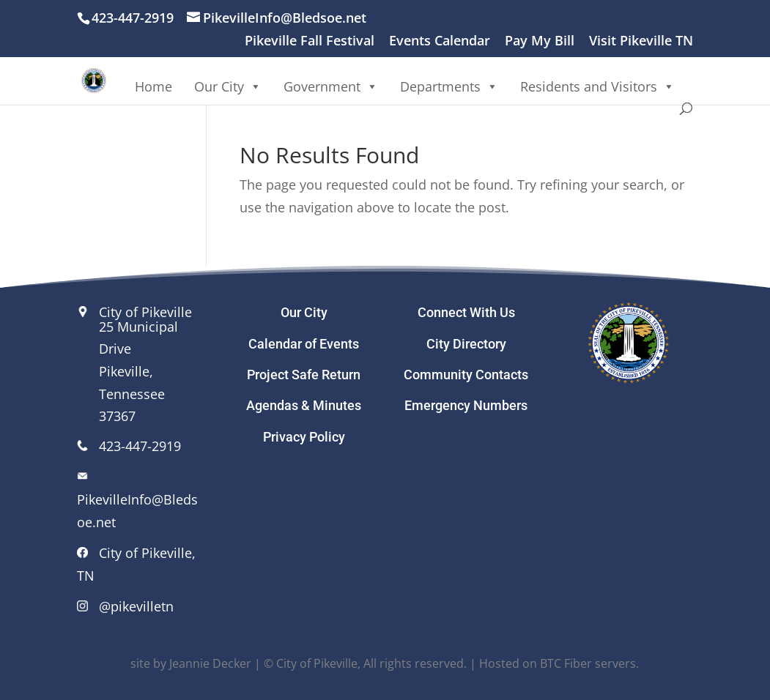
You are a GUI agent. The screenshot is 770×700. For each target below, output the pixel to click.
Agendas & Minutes (304, 405)
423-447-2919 (140, 446)
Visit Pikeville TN (641, 41)
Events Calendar (440, 41)
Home (153, 86)
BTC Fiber (566, 663)
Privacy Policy (304, 437)
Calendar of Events (304, 344)
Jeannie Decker (210, 663)
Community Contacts (466, 375)
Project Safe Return (304, 375)
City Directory (466, 344)
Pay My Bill (540, 41)
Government (331, 86)
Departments (449, 86)
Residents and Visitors (597, 86)
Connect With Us (466, 312)
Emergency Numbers (466, 405)
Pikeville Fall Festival (310, 41)
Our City (228, 86)
